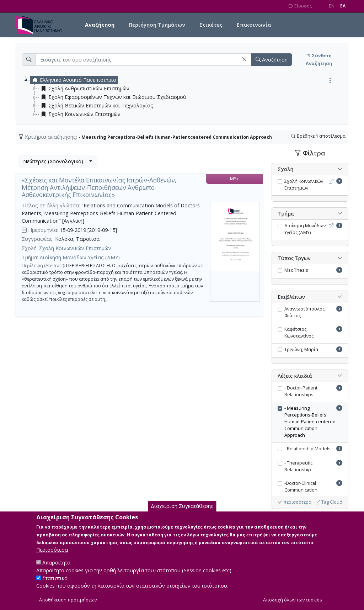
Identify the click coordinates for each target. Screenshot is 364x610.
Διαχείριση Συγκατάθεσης (182, 513)
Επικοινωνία (254, 25)
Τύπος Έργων (294, 258)
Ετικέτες (211, 25)
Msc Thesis (296, 270)
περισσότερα (295, 502)
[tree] (185, 97)
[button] (244, 60)
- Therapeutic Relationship (298, 466)
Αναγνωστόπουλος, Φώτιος (305, 312)
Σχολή (285, 169)
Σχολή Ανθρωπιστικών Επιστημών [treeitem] (84, 89)
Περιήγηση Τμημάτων (157, 25)
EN (332, 6)
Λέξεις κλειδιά (295, 376)
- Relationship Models (307, 449)
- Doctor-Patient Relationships (301, 391)
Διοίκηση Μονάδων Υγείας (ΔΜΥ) (80, 257)
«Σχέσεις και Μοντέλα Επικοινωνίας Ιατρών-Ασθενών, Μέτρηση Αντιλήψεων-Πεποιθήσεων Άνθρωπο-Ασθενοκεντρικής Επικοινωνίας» (99, 187)
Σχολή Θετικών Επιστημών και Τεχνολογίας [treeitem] (96, 106)
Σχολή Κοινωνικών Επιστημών (75, 248)
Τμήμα (286, 214)
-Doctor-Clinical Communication (301, 487)
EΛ (343, 6)
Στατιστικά (55, 585)
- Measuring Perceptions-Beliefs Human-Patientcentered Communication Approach (310, 422)
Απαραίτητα (56, 570)
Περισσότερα (52, 557)
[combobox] (58, 161)
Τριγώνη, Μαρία (301, 349)
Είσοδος (300, 6)
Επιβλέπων (291, 297)
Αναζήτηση (100, 25)
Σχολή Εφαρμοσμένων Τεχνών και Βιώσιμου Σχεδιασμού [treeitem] (113, 97)
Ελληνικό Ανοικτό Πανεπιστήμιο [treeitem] (73, 80)
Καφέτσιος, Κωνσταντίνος (299, 333)
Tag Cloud (329, 502)
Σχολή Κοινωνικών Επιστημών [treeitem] (80, 114)
